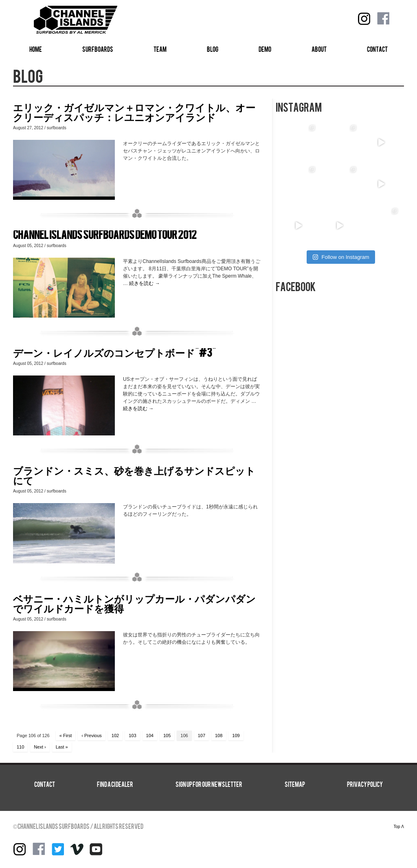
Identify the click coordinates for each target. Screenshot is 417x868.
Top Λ (399, 827)
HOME (36, 50)
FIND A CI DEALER (115, 785)
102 (115, 735)
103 (132, 735)
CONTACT (377, 50)
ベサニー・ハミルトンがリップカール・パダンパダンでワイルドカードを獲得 (134, 604)
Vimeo (77, 849)
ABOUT (319, 50)
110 (20, 747)
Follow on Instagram (341, 257)
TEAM (160, 50)
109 (236, 735)
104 (150, 735)
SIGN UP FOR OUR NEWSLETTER (209, 785)
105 (167, 735)
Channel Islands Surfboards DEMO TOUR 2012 (105, 235)
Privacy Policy (365, 785)
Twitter (58, 849)
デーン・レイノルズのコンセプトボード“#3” (114, 353)
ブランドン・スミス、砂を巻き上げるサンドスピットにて (134, 476)
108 (219, 735)
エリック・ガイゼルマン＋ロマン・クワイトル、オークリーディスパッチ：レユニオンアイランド (134, 112)
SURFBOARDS (98, 50)
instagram (364, 19)
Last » (62, 747)
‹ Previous (92, 735)
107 (202, 735)
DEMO (265, 50)
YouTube (96, 849)
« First (66, 735)
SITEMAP (295, 785)
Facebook (383, 19)
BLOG (213, 50)
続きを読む (144, 283)
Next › (40, 747)
